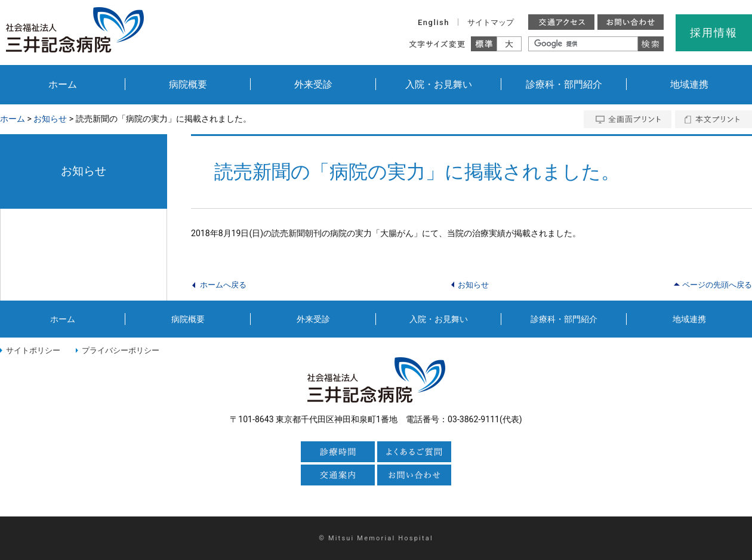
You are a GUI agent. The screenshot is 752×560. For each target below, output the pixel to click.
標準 (484, 44)
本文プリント (714, 119)
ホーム (63, 84)
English (434, 22)
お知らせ (50, 119)
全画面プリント (628, 119)
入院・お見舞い (439, 84)
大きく (509, 44)
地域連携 (689, 84)
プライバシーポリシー (121, 350)
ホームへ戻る (223, 285)
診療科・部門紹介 (564, 84)
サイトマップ (491, 22)
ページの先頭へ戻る (717, 285)
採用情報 (714, 33)
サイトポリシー (33, 350)
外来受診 (313, 84)
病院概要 (188, 84)
